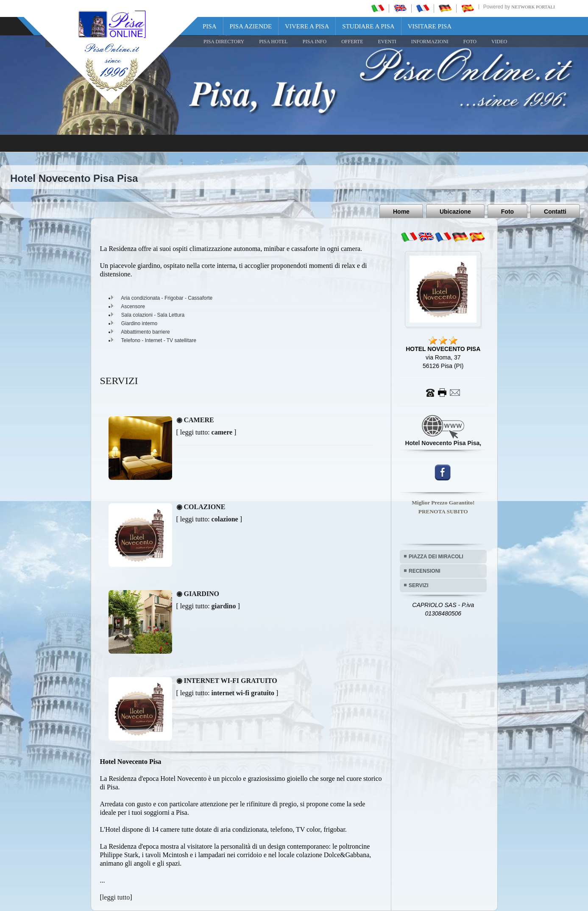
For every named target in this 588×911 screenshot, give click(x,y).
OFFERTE (352, 42)
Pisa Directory (224, 42)
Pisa (210, 26)
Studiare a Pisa (368, 26)
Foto (507, 212)
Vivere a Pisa (307, 26)
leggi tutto (116, 897)
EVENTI (387, 42)
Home (401, 212)
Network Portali (533, 7)
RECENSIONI (425, 571)
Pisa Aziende (251, 26)
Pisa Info (315, 42)
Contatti (555, 212)
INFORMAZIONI (430, 42)
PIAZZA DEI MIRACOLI (436, 557)
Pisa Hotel (273, 42)
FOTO (470, 42)
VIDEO (499, 42)
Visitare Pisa (430, 26)
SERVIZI (418, 585)
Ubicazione (455, 212)
